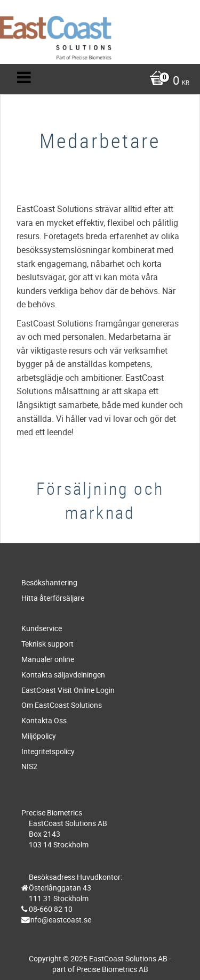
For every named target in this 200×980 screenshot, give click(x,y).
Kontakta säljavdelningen (63, 675)
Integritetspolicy (48, 751)
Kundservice (42, 628)
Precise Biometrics (52, 812)
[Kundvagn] (103, 81)
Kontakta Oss (44, 720)
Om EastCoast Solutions (62, 705)
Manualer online (48, 659)
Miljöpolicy (39, 736)
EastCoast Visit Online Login (68, 690)
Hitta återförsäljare (53, 598)
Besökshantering (49, 582)
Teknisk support (47, 644)
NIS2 (29, 766)
